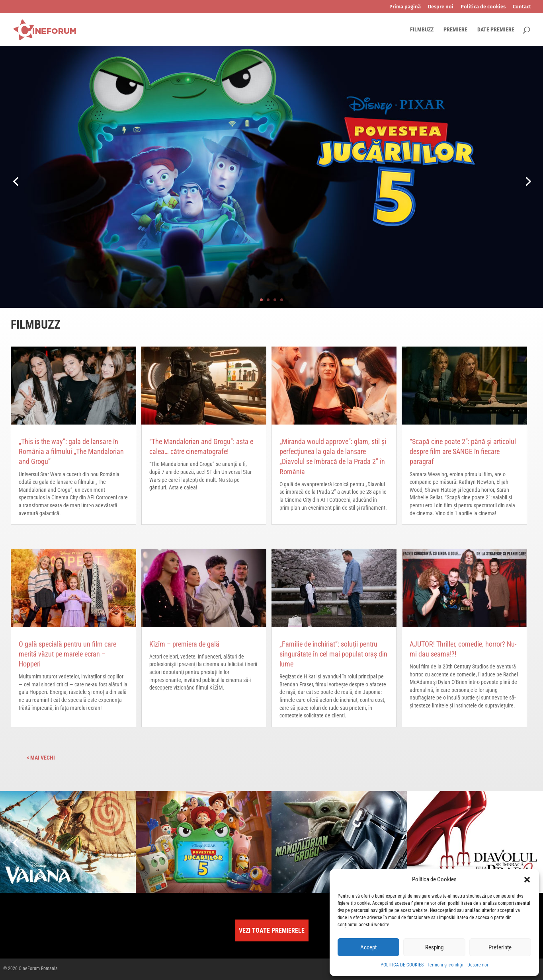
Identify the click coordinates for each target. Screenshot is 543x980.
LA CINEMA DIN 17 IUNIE (322, 225)
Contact (522, 7)
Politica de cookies (483, 7)
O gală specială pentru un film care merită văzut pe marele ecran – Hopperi (67, 654)
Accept (368, 947)
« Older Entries (75, 758)
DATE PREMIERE (496, 30)
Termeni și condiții (445, 965)
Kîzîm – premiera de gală (184, 644)
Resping (434, 947)
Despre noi (478, 965)
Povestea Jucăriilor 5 (340, 164)
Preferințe (500, 947)
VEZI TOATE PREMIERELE (272, 930)
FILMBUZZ (422, 30)
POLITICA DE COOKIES (402, 965)
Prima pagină (405, 7)
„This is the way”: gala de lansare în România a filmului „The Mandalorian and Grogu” (71, 451)
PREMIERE (455, 30)
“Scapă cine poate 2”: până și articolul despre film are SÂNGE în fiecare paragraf (463, 451)
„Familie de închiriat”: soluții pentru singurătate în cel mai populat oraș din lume (333, 654)
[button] (527, 880)
